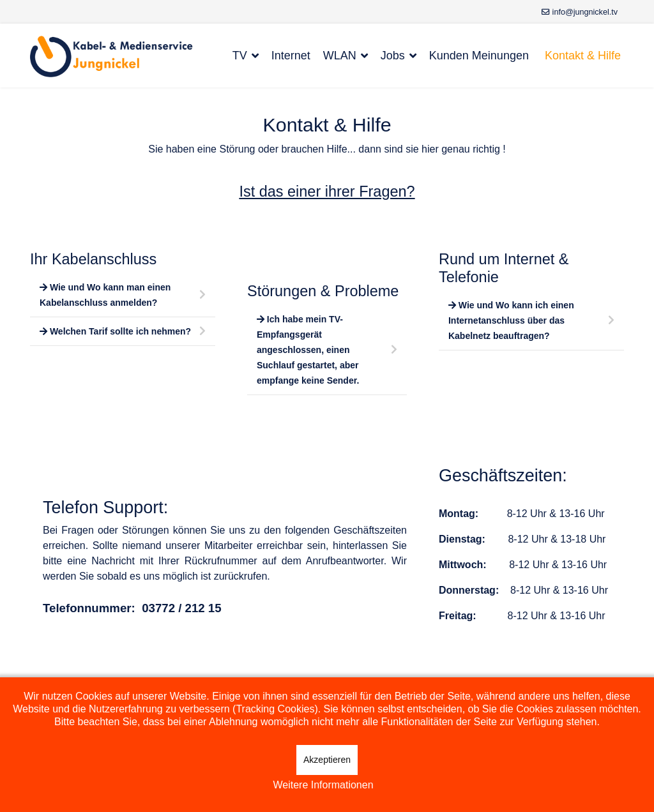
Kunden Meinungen (479, 56)
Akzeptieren (327, 760)
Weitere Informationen (323, 785)
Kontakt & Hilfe (583, 56)
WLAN (340, 56)
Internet (291, 56)
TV (240, 56)
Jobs (393, 56)
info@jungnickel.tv (585, 12)
